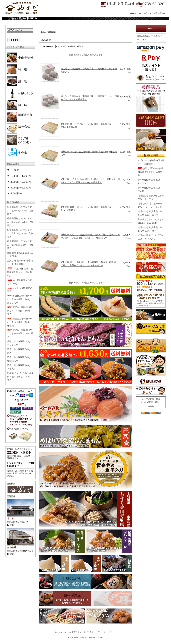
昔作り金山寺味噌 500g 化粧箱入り (20, 359)
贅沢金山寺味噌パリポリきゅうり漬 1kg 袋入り (20, 334)
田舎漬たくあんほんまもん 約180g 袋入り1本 (151, 221)
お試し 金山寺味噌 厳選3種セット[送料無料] (20, 262)
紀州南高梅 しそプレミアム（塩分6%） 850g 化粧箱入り (20, 233)
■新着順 (80, 46)
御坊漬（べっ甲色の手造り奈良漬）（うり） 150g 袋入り (20, 377)
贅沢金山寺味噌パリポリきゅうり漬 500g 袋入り (20, 311)
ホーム (43, 32)
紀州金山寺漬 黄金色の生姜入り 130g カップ (150, 229)
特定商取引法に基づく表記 (81, 632)
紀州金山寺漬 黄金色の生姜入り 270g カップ (150, 213)
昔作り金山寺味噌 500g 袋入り (20, 351)
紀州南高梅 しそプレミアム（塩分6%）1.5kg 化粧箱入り (20, 245)
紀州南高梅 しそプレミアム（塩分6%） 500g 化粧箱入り (20, 222)
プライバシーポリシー (107, 632)
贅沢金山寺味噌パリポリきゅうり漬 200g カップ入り (20, 299)
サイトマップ (60, 632)
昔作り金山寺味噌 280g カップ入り (20, 343)
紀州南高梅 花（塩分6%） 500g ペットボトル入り (150, 205)
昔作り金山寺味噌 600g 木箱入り (20, 367)
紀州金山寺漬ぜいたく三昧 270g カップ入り (151, 197)
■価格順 (72, 46)
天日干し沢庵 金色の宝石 (20, 290)
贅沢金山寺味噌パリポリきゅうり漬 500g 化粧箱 (20, 322)
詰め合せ (52, 32)
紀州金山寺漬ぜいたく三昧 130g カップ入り (151, 237)
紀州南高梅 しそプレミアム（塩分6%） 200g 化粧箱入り (20, 211)
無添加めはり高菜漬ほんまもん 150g (20, 254)
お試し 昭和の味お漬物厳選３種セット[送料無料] (20, 272)
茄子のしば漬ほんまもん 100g (20, 282)
